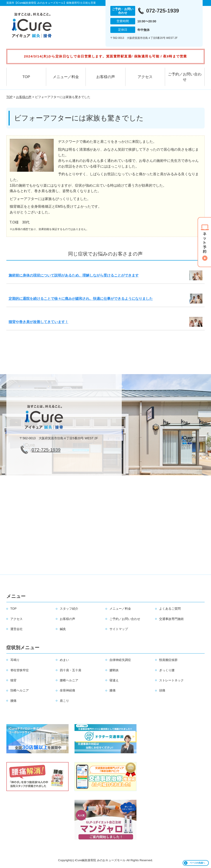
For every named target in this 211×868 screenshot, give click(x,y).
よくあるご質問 (170, 609)
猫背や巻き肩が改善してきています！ (38, 322)
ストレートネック (171, 680)
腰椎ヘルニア (69, 680)
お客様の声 (106, 77)
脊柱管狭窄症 (20, 670)
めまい (64, 660)
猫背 (13, 680)
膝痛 (113, 690)
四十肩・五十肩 (71, 670)
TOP (26, 77)
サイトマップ (119, 629)
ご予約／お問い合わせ (185, 77)
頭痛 (162, 690)
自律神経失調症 (120, 660)
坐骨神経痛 (67, 690)
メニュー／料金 (66, 77)
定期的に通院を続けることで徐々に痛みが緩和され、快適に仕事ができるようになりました (81, 299)
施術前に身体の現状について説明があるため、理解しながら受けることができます (74, 275)
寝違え (114, 680)
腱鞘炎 (114, 670)
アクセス (145, 77)
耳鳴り (15, 660)
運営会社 (16, 629)
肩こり (64, 701)
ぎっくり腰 (167, 670)
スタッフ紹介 (69, 609)
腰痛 (13, 701)
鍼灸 (63, 629)
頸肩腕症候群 (168, 660)
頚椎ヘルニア (20, 690)
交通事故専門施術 (171, 619)
